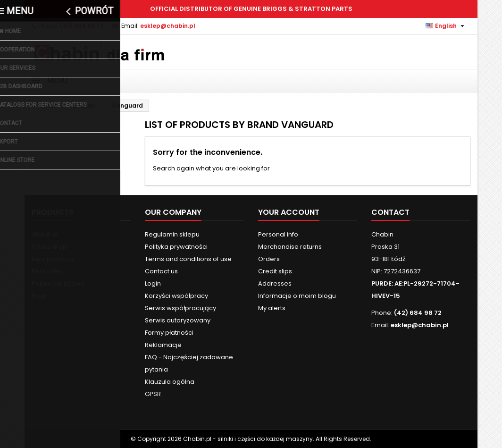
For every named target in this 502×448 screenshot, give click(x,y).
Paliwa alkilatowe (58, 283)
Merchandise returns (290, 247)
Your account (289, 212)
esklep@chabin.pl (168, 26)
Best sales (47, 271)
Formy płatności (169, 333)
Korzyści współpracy (176, 296)
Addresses (275, 283)
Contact (390, 212)
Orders (269, 259)
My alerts (272, 308)
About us (45, 234)
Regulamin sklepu (172, 234)
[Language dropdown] (446, 26)
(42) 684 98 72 (81, 26)
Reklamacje (163, 345)
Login (153, 283)
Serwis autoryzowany (178, 320)
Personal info (278, 234)
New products (53, 259)
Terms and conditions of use (188, 259)
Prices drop (49, 247)
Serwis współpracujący (180, 308)
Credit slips (275, 271)
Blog (38, 296)
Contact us (161, 271)
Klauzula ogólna (170, 382)
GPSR (153, 394)
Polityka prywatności (176, 247)
